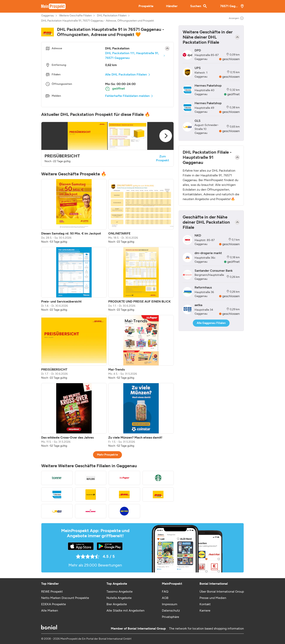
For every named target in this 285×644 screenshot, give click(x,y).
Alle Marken (50, 610)
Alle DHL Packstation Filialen (126, 74)
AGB (165, 598)
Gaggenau (48, 16)
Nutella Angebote (119, 598)
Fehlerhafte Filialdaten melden (127, 96)
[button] (107, 144)
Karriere (205, 610)
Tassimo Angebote (120, 592)
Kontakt (205, 604)
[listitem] (74, 211)
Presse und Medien (213, 598)
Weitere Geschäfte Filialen (76, 16)
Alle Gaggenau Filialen (211, 323)
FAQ (165, 592)
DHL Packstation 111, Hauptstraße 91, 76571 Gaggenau (132, 55)
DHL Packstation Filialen (112, 16)
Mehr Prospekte (108, 455)
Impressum (170, 604)
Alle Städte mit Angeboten (125, 610)
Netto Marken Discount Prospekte (65, 598)
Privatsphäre (171, 617)
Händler (172, 6)
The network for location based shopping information (206, 628)
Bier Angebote (117, 604)
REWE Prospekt (52, 592)
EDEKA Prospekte (54, 604)
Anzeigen (236, 18)
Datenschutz (171, 610)
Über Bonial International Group (222, 592)
